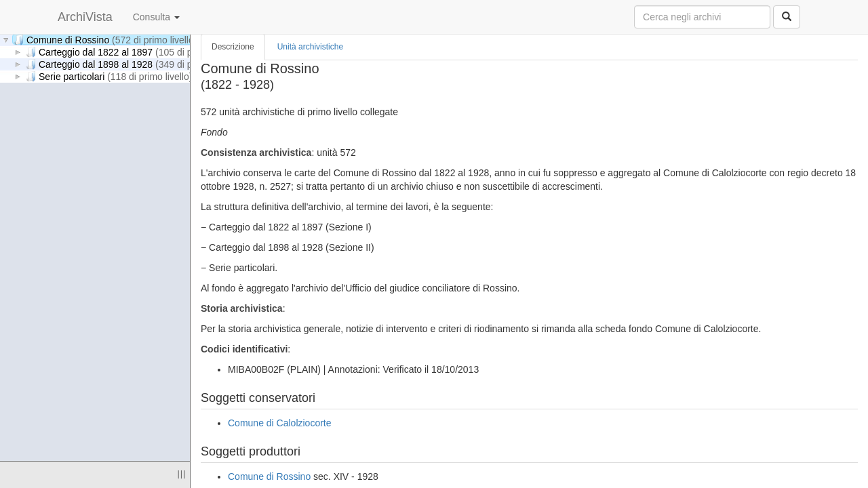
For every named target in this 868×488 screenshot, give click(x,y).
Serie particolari (109, 76)
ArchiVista (85, 17)
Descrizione (233, 47)
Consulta (156, 17)
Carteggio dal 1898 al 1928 (133, 64)
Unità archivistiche (310, 47)
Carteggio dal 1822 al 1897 (133, 52)
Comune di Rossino (105, 40)
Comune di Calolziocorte (280, 423)
